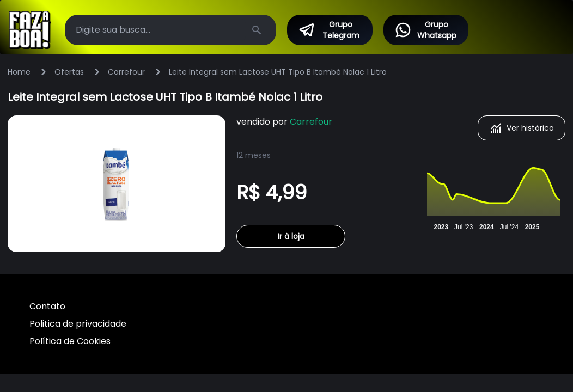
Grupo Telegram (328, 30)
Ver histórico (522, 128)
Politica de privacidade (78, 324)
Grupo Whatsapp (425, 30)
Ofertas (69, 72)
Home (19, 72)
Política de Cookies (70, 341)
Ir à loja (291, 236)
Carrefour (126, 72)
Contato (47, 306)
